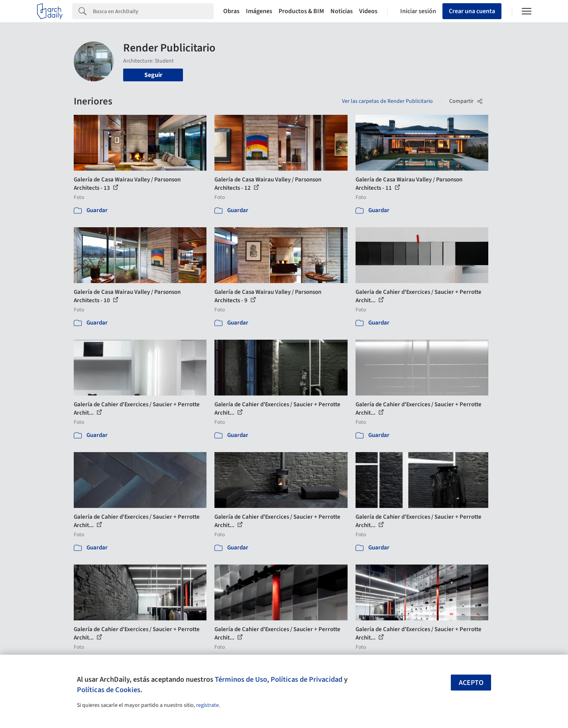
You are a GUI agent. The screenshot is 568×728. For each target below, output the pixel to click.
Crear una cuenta (472, 11)
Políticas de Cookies (109, 690)
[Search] (153, 11)
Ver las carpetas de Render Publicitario (387, 101)
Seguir (153, 75)
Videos (368, 11)
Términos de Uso (241, 679)
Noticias (342, 11)
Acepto (471, 683)
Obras (231, 11)
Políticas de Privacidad (307, 679)
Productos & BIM (301, 11)
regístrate (207, 705)
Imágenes (259, 11)
